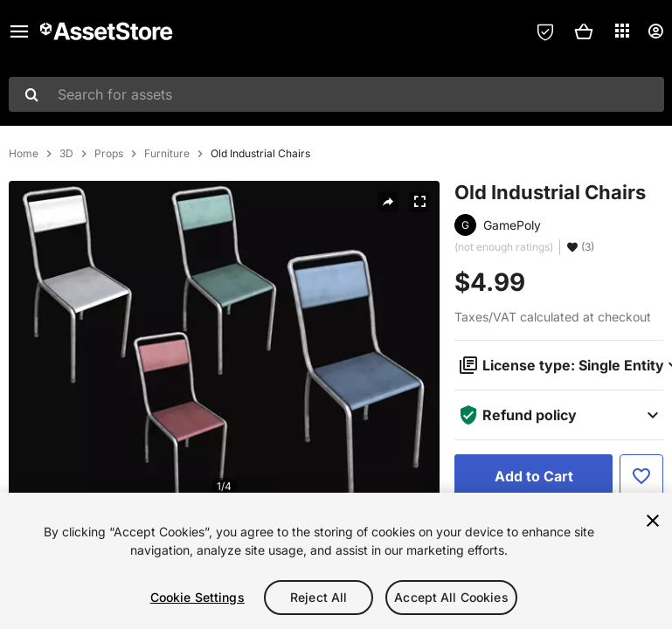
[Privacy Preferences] (545, 31)
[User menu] (655, 31)
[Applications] (622, 31)
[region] (336, 561)
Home (24, 154)
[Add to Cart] (533, 476)
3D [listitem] (66, 154)
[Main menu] (19, 31)
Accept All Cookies (451, 597)
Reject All (319, 597)
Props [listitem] (109, 154)
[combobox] (336, 94)
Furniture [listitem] (167, 154)
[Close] (653, 521)
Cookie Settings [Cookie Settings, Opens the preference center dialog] (197, 597)
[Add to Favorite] (641, 476)
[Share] (388, 202)
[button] (584, 31)
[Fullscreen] (419, 202)
